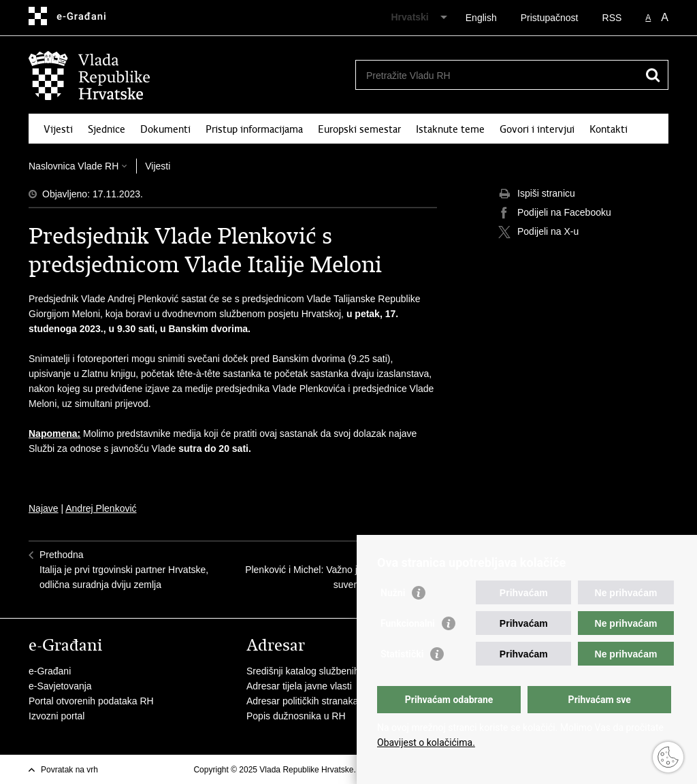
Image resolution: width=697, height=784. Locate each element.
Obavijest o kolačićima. (426, 742)
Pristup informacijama (254, 129)
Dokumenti (165, 129)
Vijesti (58, 129)
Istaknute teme (450, 129)
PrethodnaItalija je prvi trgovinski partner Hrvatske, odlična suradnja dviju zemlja (124, 570)
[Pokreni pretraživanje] (653, 75)
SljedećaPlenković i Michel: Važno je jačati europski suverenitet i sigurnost (336, 570)
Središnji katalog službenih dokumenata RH (339, 671)
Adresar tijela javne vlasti (299, 686)
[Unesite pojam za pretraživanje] (497, 75)
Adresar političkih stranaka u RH (314, 701)
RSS (612, 18)
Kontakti (609, 129)
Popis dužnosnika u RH (296, 716)
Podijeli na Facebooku (555, 213)
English (481, 18)
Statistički (402, 654)
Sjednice (107, 129)
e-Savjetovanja (60, 686)
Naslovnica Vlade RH (74, 166)
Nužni (393, 593)
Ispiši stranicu (537, 194)
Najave (44, 508)
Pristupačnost (550, 18)
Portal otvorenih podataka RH (91, 701)
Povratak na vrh (69, 770)
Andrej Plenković (101, 508)
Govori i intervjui (537, 129)
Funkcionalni (408, 623)
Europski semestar (359, 129)
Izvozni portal (56, 716)
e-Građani (50, 671)
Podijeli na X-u (538, 232)
